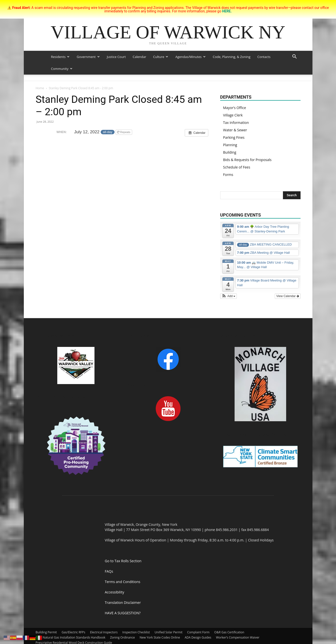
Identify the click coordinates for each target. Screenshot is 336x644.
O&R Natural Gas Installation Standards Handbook (71, 637)
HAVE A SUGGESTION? (123, 613)
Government (88, 57)
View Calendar (288, 296)
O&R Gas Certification (229, 632)
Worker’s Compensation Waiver (238, 637)
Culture (161, 57)
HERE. (227, 11)
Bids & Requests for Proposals (247, 160)
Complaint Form (198, 632)
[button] (295, 57)
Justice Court (116, 57)
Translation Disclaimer (123, 602)
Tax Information (236, 123)
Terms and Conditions (123, 582)
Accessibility (115, 592)
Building (230, 152)
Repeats (124, 132)
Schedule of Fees (237, 167)
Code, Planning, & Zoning (232, 57)
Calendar (139, 57)
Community (62, 69)
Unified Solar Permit (169, 632)
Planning (230, 145)
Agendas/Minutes (190, 57)
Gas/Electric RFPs (73, 632)
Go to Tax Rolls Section (123, 561)
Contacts (264, 57)
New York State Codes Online (160, 637)
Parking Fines (234, 137)
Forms (228, 175)
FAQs (109, 571)
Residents (60, 57)
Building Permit (46, 632)
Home (40, 88)
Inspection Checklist (136, 632)
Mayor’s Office (235, 108)
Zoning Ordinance (122, 637)
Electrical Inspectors (104, 632)
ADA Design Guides (198, 637)
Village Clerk (233, 115)
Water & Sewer (235, 130)
